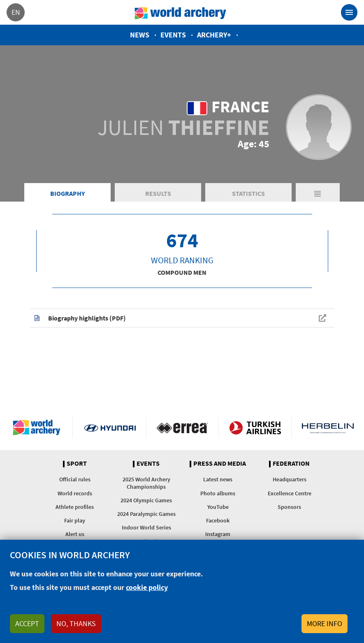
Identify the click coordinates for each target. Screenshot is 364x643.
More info (325, 623)
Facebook (218, 520)
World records (75, 493)
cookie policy (147, 587)
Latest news (218, 479)
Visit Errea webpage (182, 427)
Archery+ (214, 35)
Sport (77, 464)
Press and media (220, 464)
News (140, 35)
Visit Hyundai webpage (110, 427)
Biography (67, 193)
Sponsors (289, 507)
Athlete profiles (75, 507)
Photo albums (218, 493)
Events (173, 35)
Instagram (218, 534)
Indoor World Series (146, 527)
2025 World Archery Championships (146, 483)
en (16, 12)
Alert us (75, 534)
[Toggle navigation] (349, 12)
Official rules (75, 479)
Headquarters (290, 479)
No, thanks (76, 623)
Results (158, 193)
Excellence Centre (290, 493)
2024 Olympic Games (146, 500)
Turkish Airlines (255, 427)
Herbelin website (328, 427)
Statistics (248, 193)
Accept (27, 623)
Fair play (75, 520)
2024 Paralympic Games (146, 514)
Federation (291, 464)
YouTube (218, 507)
